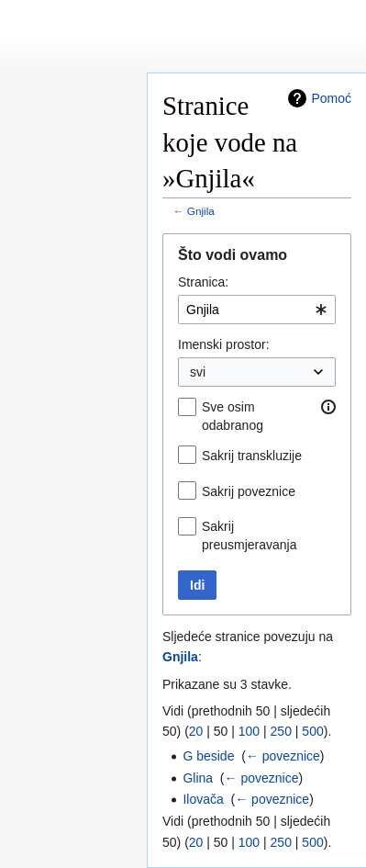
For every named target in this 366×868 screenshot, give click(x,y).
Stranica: (203, 282)
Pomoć (331, 98)
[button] (328, 407)
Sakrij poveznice (249, 491)
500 (312, 731)
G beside (208, 756)
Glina (198, 778)
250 (281, 731)
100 (249, 731)
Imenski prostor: (224, 344)
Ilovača (203, 799)
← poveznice (283, 756)
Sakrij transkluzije (252, 456)
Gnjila (201, 211)
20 (196, 731)
